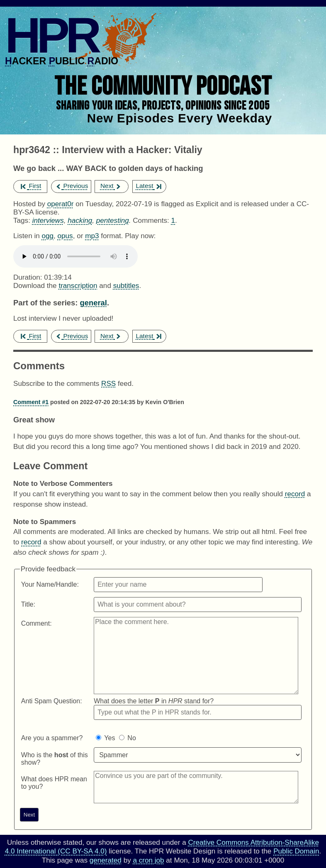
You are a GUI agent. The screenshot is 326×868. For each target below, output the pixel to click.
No (131, 738)
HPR (51, 35)
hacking (80, 221)
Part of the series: (45, 303)
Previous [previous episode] (72, 186)
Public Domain (296, 851)
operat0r (61, 204)
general (93, 303)
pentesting (113, 221)
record (295, 494)
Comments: (152, 221)
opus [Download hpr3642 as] (65, 236)
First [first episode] (31, 186)
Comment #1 (31, 402)
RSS (108, 384)
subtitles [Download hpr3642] (126, 286)
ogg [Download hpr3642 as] (47, 236)
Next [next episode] (111, 186)
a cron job (148, 860)
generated (106, 860)
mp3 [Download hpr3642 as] (92, 236)
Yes (109, 738)
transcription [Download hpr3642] (78, 286)
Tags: (22, 221)
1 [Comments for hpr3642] (173, 221)
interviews (48, 221)
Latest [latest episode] (148, 186)
